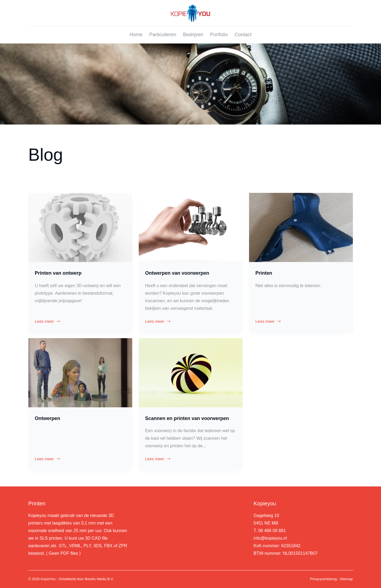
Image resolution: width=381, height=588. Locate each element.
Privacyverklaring (323, 579)
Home (136, 35)
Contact (243, 35)
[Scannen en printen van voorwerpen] (191, 373)
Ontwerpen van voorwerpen (177, 273)
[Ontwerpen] (80, 373)
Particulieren (163, 35)
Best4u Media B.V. (99, 579)
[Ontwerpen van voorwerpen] (191, 227)
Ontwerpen (48, 418)
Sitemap (346, 579)
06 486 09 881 (272, 531)
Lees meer (48, 322)
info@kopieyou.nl (270, 538)
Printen (264, 273)
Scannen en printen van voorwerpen (187, 418)
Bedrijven (193, 35)
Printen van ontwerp (58, 273)
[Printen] (301, 227)
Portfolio (219, 35)
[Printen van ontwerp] (80, 227)
